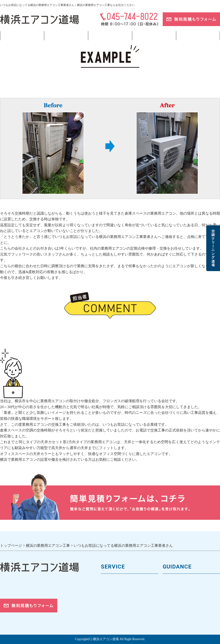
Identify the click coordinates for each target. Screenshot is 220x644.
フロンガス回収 (110, 36)
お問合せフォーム (178, 619)
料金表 (107, 596)
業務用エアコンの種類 (120, 581)
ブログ (198, 36)
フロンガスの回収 (116, 619)
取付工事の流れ (114, 612)
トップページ (22, 36)
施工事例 (109, 604)
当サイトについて (154, 36)
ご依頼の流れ (174, 612)
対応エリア (172, 604)
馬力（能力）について (120, 589)
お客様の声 (172, 596)
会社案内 (170, 589)
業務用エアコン (66, 36)
